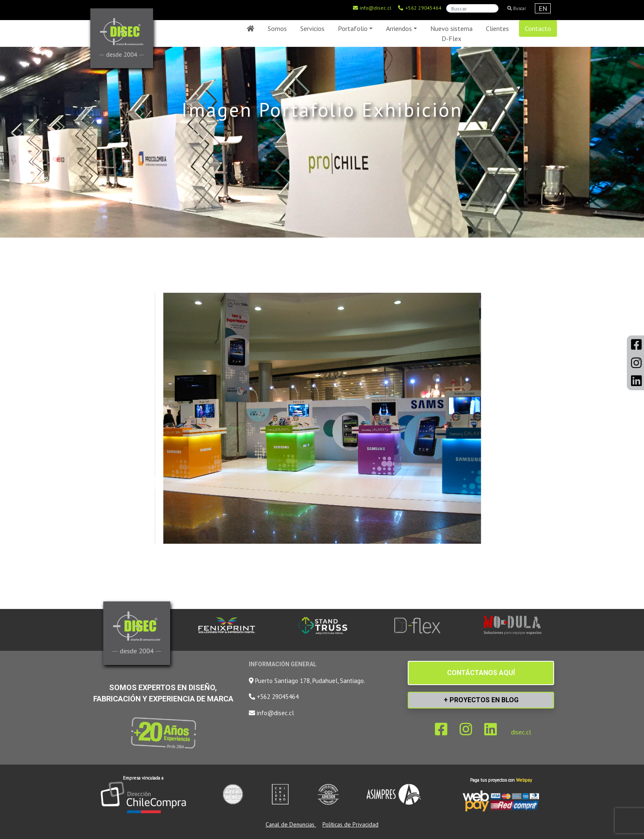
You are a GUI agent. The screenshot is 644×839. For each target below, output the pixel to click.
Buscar (517, 8)
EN (543, 8)
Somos (277, 28)
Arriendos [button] (399, 28)
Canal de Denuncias (291, 824)
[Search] (472, 8)
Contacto (538, 28)
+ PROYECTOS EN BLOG (481, 700)
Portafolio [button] (353, 28)
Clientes (497, 28)
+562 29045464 (420, 8)
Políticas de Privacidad (350, 824)
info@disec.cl (372, 8)
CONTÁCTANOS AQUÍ (481, 673)
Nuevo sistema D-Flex (451, 33)
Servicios (312, 28)
